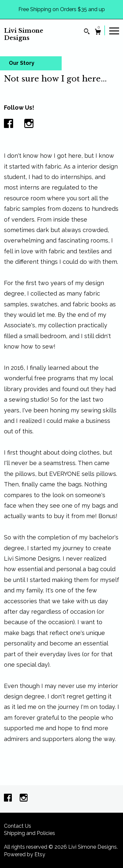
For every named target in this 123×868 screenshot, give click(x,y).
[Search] (87, 32)
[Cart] (98, 33)
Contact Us (18, 826)
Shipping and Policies (30, 833)
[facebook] (9, 798)
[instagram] (24, 798)
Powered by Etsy (25, 854)
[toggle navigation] (114, 30)
